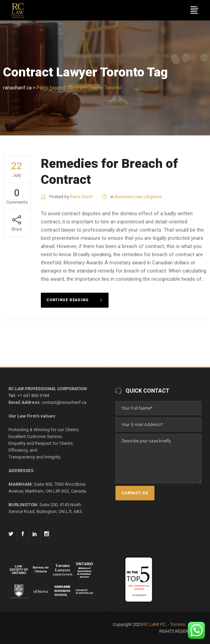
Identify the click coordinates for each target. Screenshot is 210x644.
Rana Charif (81, 197)
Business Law (128, 197)
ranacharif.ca (17, 88)
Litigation (153, 197)
